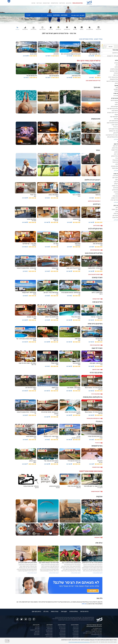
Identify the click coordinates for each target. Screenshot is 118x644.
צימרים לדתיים (49, 631)
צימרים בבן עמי (62, 635)
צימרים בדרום (76, 630)
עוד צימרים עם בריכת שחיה (96, 345)
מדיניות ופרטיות (84, 611)
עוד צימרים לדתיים (97, 226)
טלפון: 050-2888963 (97, 628)
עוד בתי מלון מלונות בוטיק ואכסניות (94, 418)
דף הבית (100, 636)
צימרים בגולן (76, 636)
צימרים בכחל (63, 631)
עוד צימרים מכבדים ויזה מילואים (95, 201)
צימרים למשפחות (54, 3)
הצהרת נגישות (55, 611)
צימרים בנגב (76, 631)
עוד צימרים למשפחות (97, 467)
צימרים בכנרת (76, 635)
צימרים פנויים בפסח (78, 3)
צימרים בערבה (76, 633)
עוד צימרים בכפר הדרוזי (96, 394)
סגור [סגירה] (7, 641)
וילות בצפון (37, 628)
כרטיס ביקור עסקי (36, 611)
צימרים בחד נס (62, 628)
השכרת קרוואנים (46, 3)
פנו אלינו (84, 604)
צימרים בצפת (63, 636)
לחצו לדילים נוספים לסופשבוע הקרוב (93, 81)
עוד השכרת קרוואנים (97, 299)
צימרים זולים (50, 628)
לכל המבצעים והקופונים (96, 491)
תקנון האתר (64, 611)
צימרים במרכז (76, 628)
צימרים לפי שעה (49, 636)
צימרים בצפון (69, 3)
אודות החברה (99, 638)
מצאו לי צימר (39, 3)
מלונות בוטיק (37, 633)
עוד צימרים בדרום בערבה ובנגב (95, 274)
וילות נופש (37, 627)
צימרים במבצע (49, 627)
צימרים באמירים (62, 627)
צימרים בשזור (63, 630)
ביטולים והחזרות (74, 611)
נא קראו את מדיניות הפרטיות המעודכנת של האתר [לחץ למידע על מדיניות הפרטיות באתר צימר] (79, 642)
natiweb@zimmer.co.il (96, 634)
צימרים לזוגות (62, 3)
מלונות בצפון (37, 635)
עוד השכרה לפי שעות (97, 370)
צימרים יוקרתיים (49, 630)
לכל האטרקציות (98, 537)
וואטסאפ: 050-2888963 (97, 630)
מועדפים (33, 3)
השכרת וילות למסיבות (35, 630)
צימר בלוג (46, 611)
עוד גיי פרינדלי (98, 443)
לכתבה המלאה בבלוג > (32, 573)
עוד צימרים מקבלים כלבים (96, 250)
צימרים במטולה (62, 633)
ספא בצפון (37, 631)
